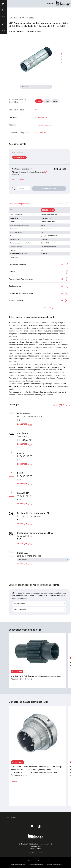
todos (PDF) (59, 405)
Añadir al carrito (40, 110)
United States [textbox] (20, 604)
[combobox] (39, 604)
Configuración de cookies (17, 865)
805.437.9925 (37, 846)
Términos (31, 861)
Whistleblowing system (36, 865)
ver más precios (18, 179)
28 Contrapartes (41, 133)
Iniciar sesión (20, 861)
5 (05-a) (55, 101)
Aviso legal (41, 861)
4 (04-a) (47, 101)
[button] (3, 3)
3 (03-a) (39, 101)
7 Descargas (42, 118)
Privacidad (52, 861)
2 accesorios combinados (44, 125)
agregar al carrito (49, 188)
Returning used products (54, 865)
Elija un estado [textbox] (20, 609)
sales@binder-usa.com (36, 853)
